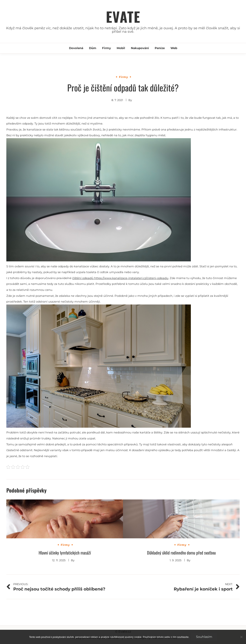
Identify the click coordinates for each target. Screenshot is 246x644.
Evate (123, 16)
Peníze (160, 48)
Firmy (106, 48)
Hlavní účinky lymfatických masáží (65, 553)
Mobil (121, 48)
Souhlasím (204, 637)
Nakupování (140, 48)
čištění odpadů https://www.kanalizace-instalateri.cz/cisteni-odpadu (120, 278)
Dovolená (76, 48)
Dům (93, 48)
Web (174, 48)
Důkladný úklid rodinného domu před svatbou (181, 553)
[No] (241, 637)
